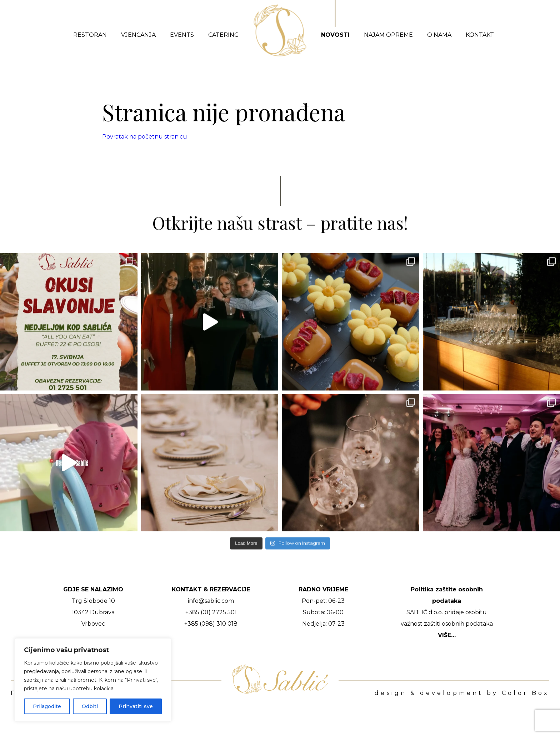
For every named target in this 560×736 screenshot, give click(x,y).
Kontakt (480, 35)
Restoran (90, 35)
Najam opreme (388, 35)
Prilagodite (47, 706)
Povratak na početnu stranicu (145, 137)
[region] (93, 680)
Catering (224, 35)
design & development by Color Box (462, 693)
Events (182, 35)
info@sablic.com (211, 601)
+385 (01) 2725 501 (211, 612)
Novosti (335, 35)
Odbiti (90, 706)
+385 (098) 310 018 (211, 624)
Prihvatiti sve (136, 706)
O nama (439, 35)
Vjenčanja (138, 35)
